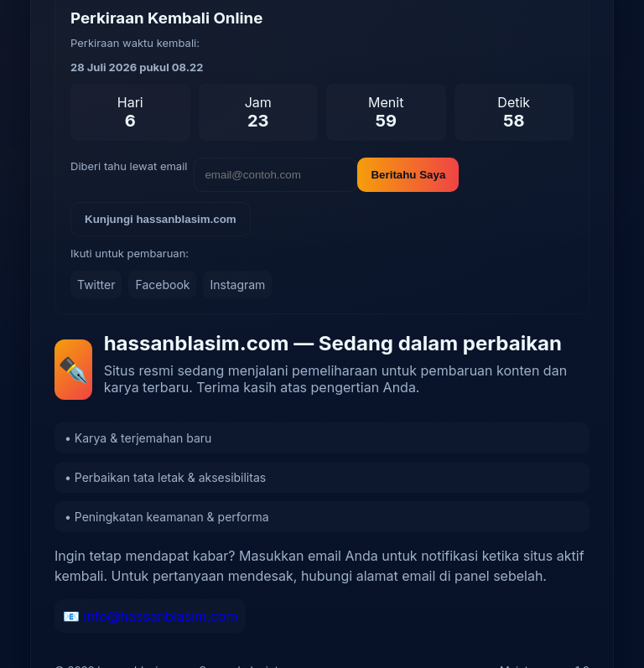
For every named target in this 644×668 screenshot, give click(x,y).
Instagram (237, 285)
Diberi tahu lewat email (129, 166)
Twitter (96, 285)
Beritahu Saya (408, 175)
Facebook (162, 285)
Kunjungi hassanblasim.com (161, 219)
